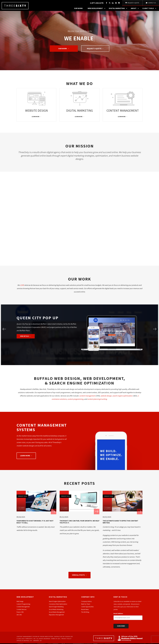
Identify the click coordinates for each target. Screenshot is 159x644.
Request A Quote (132, 3)
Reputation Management (56, 615)
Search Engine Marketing (56, 607)
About (135, 9)
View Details (25, 337)
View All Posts (78, 576)
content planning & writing (97, 400)
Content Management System (27, 637)
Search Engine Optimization (57, 602)
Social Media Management (57, 613)
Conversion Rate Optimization (58, 605)
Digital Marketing (119, 9)
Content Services (21, 610)
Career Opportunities (87, 607)
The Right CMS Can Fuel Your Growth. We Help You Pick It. (79, 522)
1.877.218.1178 (96, 3)
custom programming (75, 400)
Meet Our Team (86, 605)
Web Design (20, 602)
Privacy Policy (66, 639)
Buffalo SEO (58, 637)
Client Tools (150, 9)
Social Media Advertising (56, 610)
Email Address (118, 614)
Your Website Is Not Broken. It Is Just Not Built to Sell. (35, 522)
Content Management (23, 607)
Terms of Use (55, 639)
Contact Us (151, 3)
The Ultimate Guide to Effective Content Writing (120, 522)
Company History (86, 602)
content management (87, 396)
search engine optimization (122, 396)
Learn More (36, 117)
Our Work (78, 9)
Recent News (85, 610)
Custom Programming (23, 605)
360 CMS (19, 615)
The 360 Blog (85, 613)
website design (106, 396)
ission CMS (20, 613)
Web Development (97, 9)
